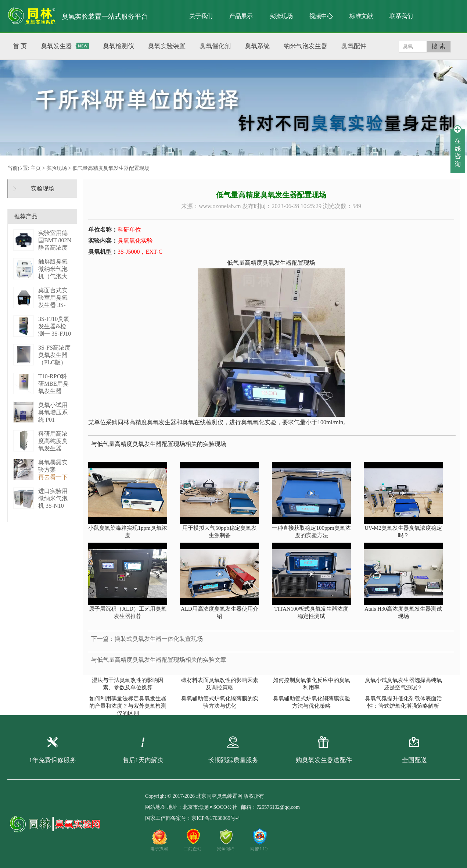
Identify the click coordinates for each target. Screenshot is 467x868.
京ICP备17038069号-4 (215, 818)
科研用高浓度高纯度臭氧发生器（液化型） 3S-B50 (53, 448)
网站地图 (155, 807)
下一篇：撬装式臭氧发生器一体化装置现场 (147, 639)
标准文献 (361, 16)
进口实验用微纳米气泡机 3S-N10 (53, 498)
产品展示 (241, 16)
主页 (36, 168)
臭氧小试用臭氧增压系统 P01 (53, 412)
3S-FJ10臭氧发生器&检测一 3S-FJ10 (55, 326)
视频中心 (321, 16)
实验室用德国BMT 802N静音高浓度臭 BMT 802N (55, 248)
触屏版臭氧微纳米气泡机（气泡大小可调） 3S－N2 (54, 276)
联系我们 (401, 16)
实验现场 (281, 16)
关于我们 (201, 16)
